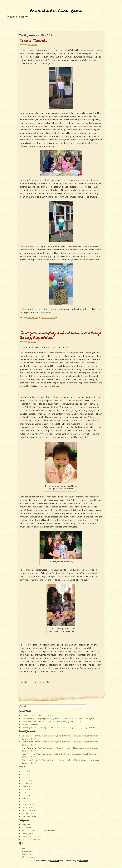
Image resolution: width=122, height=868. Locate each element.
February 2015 (28, 804)
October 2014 (28, 813)
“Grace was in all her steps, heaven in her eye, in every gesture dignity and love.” (56, 721)
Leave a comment (48, 318)
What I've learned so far (32, 839)
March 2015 (27, 801)
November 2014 (29, 810)
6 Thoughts (42, 682)
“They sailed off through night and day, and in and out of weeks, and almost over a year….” (59, 719)
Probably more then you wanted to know (39, 830)
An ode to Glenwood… (33, 41)
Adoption (31, 682)
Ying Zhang (83, 861)
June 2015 (26, 792)
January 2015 (27, 807)
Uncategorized (33, 318)
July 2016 (26, 774)
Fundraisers (27, 828)
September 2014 (29, 816)
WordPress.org (28, 857)
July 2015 (26, 789)
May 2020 (26, 771)
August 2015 (27, 786)
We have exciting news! (32, 837)
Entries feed (27, 851)
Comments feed (29, 854)
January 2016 (27, 780)
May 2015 (26, 795)
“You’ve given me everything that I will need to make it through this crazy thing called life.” (60, 336)
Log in (25, 848)
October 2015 (28, 783)
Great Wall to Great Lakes (55, 11)
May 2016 (26, 777)
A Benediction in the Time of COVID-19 (38, 715)
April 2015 (26, 798)
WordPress (54, 861)
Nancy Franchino (29, 760)
